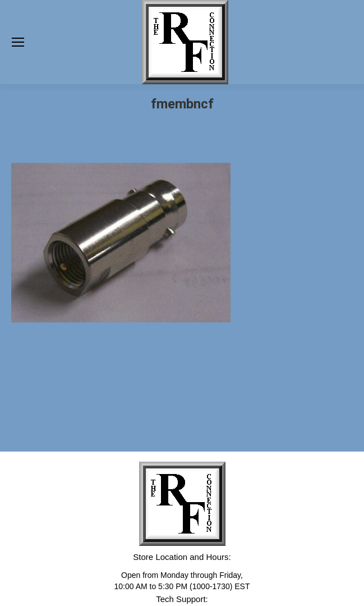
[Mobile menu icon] (18, 42)
